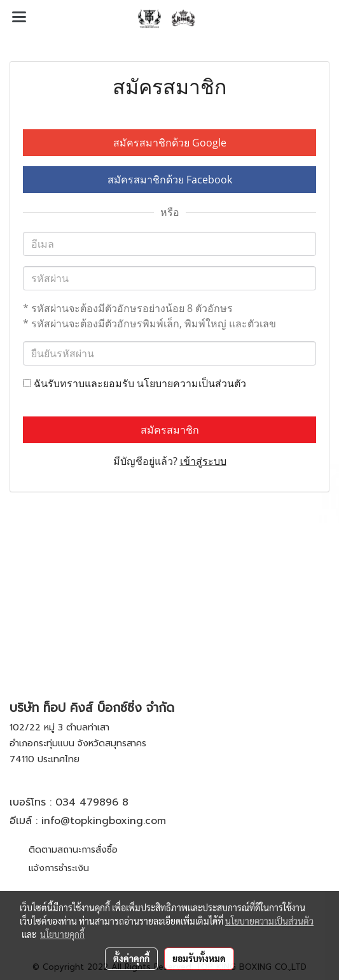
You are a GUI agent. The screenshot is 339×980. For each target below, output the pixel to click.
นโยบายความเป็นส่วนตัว (191, 383)
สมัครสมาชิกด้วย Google (170, 143)
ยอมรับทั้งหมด (199, 958)
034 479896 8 (92, 802)
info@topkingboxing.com (104, 821)
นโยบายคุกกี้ (62, 934)
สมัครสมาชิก (170, 430)
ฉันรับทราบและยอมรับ (135, 383)
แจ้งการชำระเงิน (59, 868)
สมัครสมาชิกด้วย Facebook (170, 180)
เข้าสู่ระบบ (203, 461)
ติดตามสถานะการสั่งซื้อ (73, 850)
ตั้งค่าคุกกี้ (131, 958)
